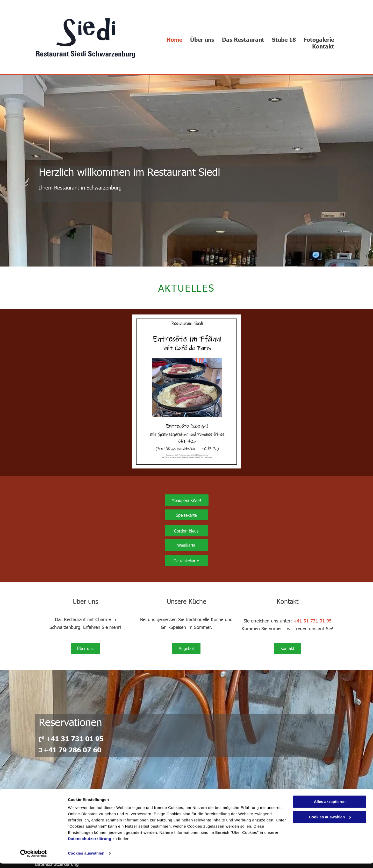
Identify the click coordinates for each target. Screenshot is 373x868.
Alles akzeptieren (330, 806)
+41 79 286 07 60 (72, 750)
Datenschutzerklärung (90, 843)
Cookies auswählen (86, 858)
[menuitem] (174, 39)
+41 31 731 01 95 (313, 621)
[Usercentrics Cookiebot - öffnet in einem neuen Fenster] (34, 858)
